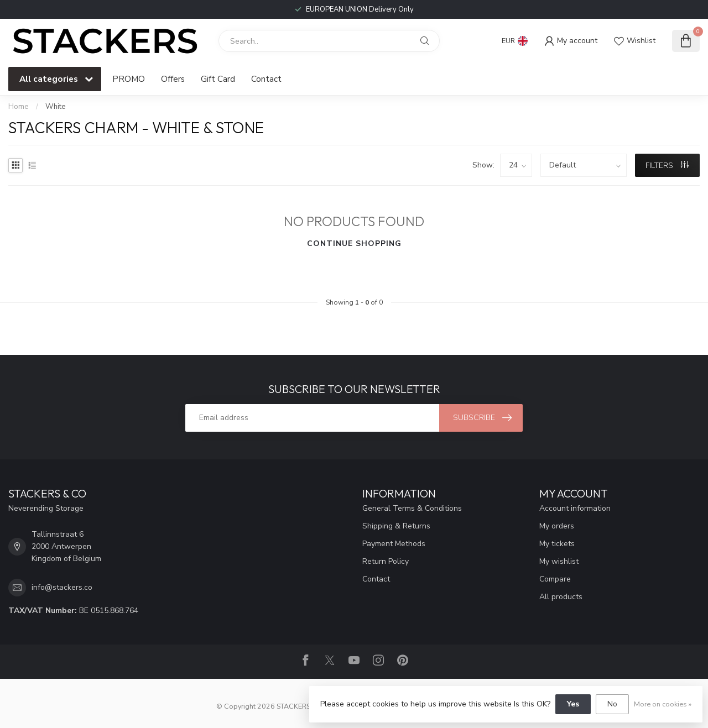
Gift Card (218, 79)
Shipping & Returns (396, 526)
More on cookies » (663, 704)
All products (561, 597)
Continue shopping (354, 243)
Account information (575, 508)
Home (19, 107)
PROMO (129, 79)
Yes (573, 704)
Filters (667, 166)
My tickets (557, 544)
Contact (266, 79)
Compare (555, 579)
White (56, 107)
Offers (173, 79)
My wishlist (559, 561)
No (612, 704)
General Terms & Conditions (412, 508)
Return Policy (386, 561)
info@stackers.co (62, 587)
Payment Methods (394, 544)
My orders (557, 526)
